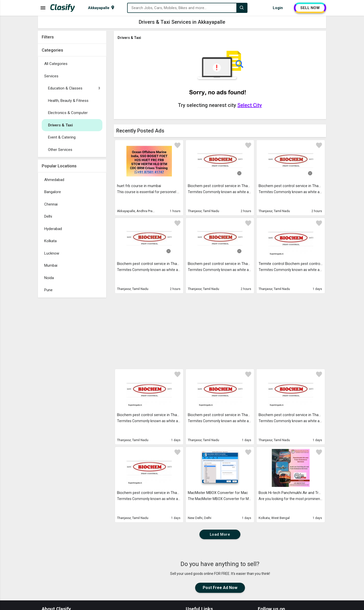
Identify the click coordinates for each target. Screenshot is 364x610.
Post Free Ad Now (220, 588)
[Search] (242, 8)
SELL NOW (310, 8)
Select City (250, 105)
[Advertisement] (72, 376)
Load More (220, 534)
